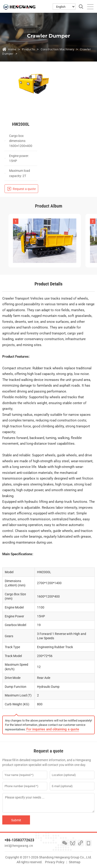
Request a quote (24, 189)
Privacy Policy (55, 862)
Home (12, 49)
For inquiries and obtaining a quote (53, 729)
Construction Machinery (57, 49)
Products (28, 49)
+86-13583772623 (19, 840)
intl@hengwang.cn (19, 846)
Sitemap (75, 862)
